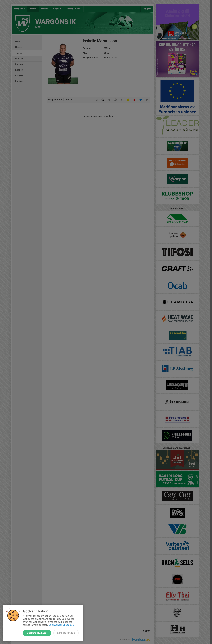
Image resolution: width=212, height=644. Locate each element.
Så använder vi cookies (61, 625)
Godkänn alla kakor (37, 633)
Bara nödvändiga (66, 633)
